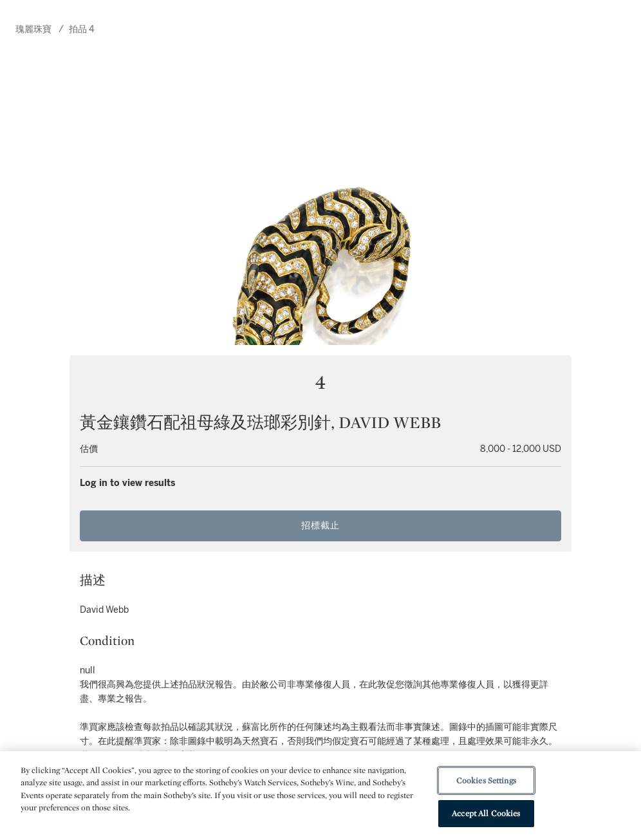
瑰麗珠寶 (33, 29)
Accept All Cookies (486, 813)
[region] (320, 796)
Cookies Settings (486, 780)
